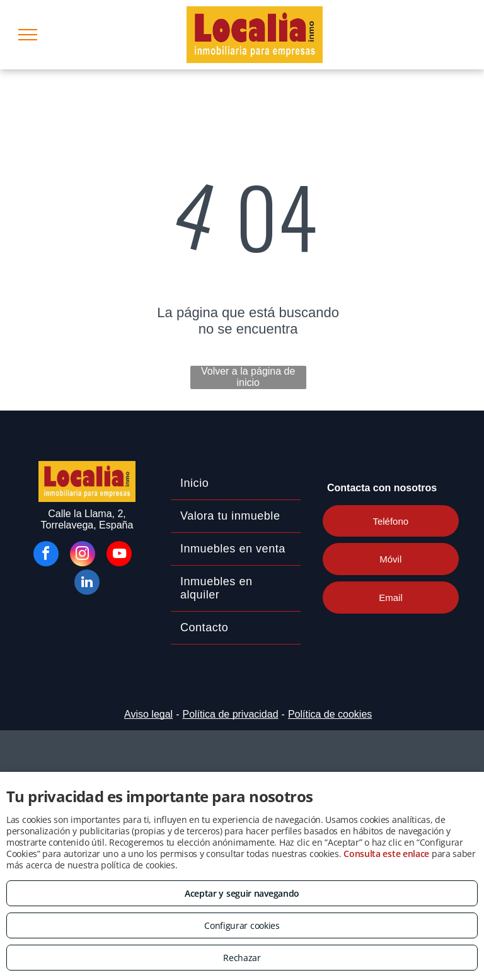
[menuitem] (236, 484)
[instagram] (83, 555)
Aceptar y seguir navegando (242, 893)
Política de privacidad (230, 714)
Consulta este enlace (386, 854)
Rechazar (242, 958)
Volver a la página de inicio (248, 377)
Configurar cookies (242, 925)
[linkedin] (87, 584)
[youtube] (119, 555)
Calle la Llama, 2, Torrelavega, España (87, 519)
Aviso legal (148, 714)
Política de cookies (330, 714)
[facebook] (46, 555)
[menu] (28, 35)
